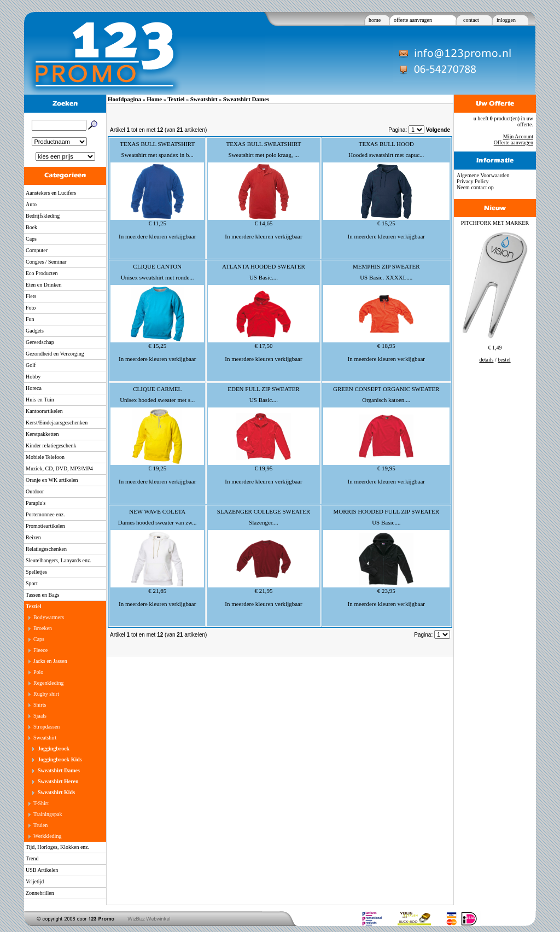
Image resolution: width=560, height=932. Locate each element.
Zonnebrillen (40, 893)
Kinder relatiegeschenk (51, 445)
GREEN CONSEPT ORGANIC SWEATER (386, 389)
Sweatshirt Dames (59, 770)
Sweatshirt (45, 738)
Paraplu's (36, 503)
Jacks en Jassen (50, 661)
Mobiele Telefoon (45, 457)
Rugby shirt (46, 694)
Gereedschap (40, 342)
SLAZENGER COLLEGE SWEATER (264, 511)
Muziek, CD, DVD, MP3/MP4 (59, 468)
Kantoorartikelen (44, 411)
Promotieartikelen (45, 526)
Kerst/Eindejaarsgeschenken (57, 423)
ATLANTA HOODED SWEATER (264, 266)
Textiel (34, 606)
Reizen (33, 537)
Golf (31, 365)
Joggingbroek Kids (60, 759)
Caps (31, 239)
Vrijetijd (35, 881)
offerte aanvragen (413, 20)
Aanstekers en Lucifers (51, 193)
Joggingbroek (54, 748)
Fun (30, 319)
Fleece (40, 650)
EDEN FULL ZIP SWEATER (263, 389)
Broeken (43, 628)
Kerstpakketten (42, 434)
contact (471, 20)
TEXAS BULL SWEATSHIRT (157, 144)
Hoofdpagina (124, 99)
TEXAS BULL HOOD (386, 144)
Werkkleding (47, 836)
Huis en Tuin (40, 400)
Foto (31, 308)
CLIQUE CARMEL (157, 389)
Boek (31, 227)
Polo (38, 672)
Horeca (34, 388)
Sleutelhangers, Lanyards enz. (59, 560)
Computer (37, 250)
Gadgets (35, 331)
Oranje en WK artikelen (52, 480)
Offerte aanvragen (514, 142)
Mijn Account (518, 136)
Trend (32, 858)
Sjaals (40, 716)
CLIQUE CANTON (157, 266)
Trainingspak (48, 814)
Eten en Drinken (44, 285)
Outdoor (35, 491)
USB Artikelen (42, 870)
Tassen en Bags (43, 595)
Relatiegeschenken (46, 549)
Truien (40, 825)
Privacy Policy (473, 181)
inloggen (506, 20)
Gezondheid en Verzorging (55, 354)
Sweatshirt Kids (56, 792)
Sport (32, 583)
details (486, 360)
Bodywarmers (49, 617)
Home (154, 99)
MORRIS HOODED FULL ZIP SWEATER (386, 511)
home (375, 20)
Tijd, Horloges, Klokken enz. (57, 847)
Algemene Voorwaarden (483, 175)
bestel (504, 360)
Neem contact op (475, 187)
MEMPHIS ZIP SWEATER (386, 266)
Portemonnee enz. (45, 514)
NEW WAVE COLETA (157, 511)
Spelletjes (36, 572)
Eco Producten (42, 273)
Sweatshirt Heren (58, 781)
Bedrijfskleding (43, 216)
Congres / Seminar (46, 262)
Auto (31, 204)
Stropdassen (46, 727)
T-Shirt (41, 803)
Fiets (31, 296)
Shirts (40, 705)
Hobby (33, 377)
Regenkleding (49, 683)
